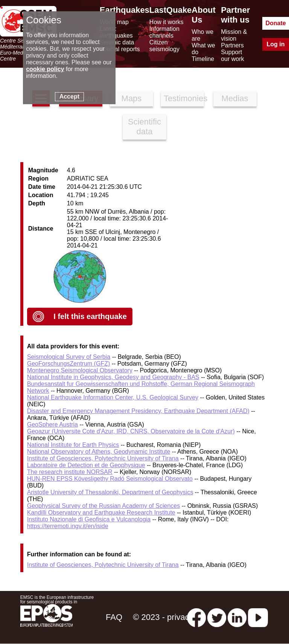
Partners (232, 45)
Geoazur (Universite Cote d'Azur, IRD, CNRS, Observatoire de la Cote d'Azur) (131, 431)
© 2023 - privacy (163, 617)
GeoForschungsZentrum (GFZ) (69, 364)
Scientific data (144, 127)
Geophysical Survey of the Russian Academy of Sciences (103, 506)
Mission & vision (234, 35)
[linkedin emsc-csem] (237, 617)
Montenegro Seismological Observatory (80, 370)
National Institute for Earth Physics (73, 445)
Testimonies (184, 98)
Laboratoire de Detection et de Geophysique (86, 465)
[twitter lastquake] (217, 617)
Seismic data (117, 42)
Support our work (232, 55)
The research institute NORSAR (70, 472)
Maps (132, 98)
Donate (275, 23)
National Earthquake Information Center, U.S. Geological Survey (113, 397)
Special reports (120, 49)
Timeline (203, 59)
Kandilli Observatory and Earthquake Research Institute (101, 513)
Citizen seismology (164, 46)
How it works (167, 22)
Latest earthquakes (116, 32)
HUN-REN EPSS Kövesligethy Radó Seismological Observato (110, 479)
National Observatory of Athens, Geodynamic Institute (99, 452)
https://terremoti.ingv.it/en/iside (68, 526)
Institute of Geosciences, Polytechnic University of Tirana (103, 458)
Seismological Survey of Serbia (69, 357)
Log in (276, 44)
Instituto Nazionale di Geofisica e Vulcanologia (89, 519)
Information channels (164, 32)
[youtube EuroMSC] (258, 617)
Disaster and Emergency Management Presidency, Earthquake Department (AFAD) (138, 411)
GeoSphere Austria (52, 425)
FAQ (114, 617)
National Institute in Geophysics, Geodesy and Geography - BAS (113, 377)
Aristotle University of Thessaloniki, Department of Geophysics (110, 492)
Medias (235, 98)
